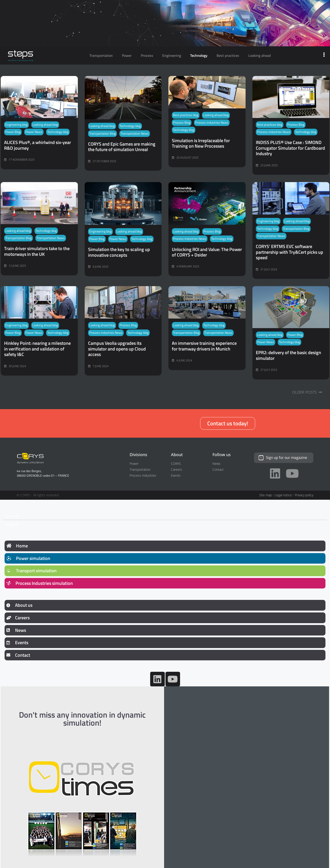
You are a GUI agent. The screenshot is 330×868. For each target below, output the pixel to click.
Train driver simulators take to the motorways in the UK (37, 251)
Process (147, 55)
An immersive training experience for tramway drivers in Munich (204, 346)
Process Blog (182, 123)
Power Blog (13, 132)
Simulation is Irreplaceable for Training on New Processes (201, 143)
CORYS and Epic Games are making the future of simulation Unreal (122, 147)
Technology (199, 55)
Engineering (172, 55)
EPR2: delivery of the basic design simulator (288, 355)
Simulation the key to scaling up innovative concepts (119, 252)
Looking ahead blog (45, 125)
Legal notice (283, 495)
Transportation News (135, 133)
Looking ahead (260, 55)
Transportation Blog (102, 133)
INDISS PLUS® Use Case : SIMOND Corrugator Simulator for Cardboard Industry (290, 148)
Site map (266, 495)
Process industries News (212, 123)
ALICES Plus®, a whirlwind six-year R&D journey (38, 145)
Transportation (101, 55)
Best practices (228, 55)
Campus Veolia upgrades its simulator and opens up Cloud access (117, 349)
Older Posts (307, 392)
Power (127, 55)
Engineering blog (16, 125)
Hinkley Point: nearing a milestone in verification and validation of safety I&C (37, 349)
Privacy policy (304, 495)
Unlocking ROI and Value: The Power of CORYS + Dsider (207, 252)
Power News (34, 132)
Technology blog (58, 132)
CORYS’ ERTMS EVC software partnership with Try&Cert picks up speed (289, 252)
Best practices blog (186, 115)
